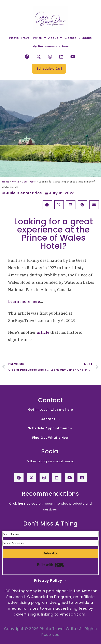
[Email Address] (50, 543)
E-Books (85, 38)
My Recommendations (51, 46)
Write (39, 38)
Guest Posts (29, 182)
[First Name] (50, 534)
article (43, 332)
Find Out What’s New (50, 438)
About (55, 38)
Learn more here (24, 301)
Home (6, 182)
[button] (47, 205)
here (22, 503)
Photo (14, 38)
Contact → (50, 419)
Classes (70, 38)
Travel (26, 38)
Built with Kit (51, 565)
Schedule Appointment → (51, 428)
